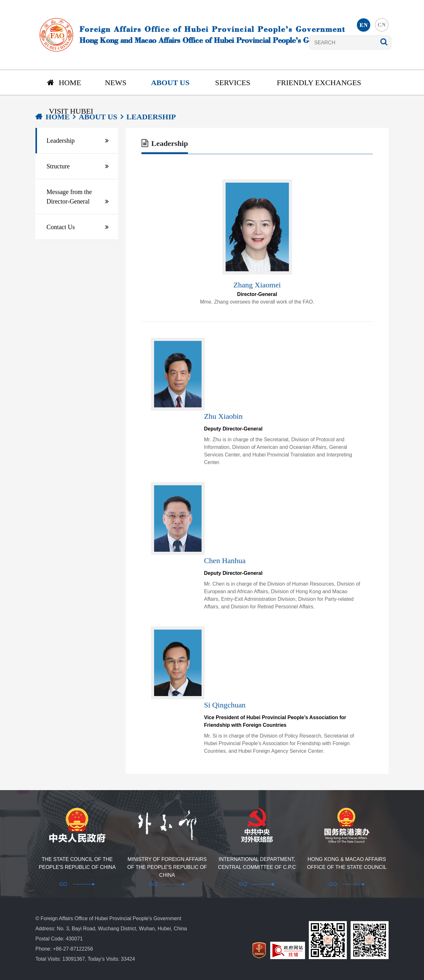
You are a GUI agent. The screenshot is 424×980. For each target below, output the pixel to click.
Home (64, 83)
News (116, 83)
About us (170, 83)
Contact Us (61, 227)
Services (233, 83)
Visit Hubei (71, 111)
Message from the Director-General (69, 197)
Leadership (61, 141)
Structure (58, 166)
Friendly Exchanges (319, 83)
